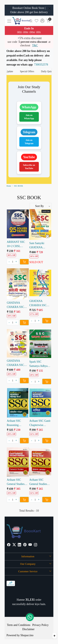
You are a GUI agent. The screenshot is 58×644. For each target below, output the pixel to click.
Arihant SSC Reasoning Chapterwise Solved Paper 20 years (16, 423)
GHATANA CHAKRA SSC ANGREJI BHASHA (15, 305)
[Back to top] (54, 636)
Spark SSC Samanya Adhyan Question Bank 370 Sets (40, 364)
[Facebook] (9, 545)
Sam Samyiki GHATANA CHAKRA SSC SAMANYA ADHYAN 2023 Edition (38, 246)
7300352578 (41, 65)
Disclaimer (28, 629)
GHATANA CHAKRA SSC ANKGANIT (38, 303)
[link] (31, 21)
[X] (14, 545)
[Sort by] (41, 206)
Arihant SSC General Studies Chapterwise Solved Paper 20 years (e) (16, 482)
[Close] (50, 8)
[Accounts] (42, 21)
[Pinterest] (25, 545)
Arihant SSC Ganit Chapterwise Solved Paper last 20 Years (40, 423)
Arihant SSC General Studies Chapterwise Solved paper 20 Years (38, 482)
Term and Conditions (19, 625)
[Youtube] (30, 545)
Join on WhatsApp (29, 117)
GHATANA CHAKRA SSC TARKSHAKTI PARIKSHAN (16, 363)
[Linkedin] (19, 545)
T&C (35, 45)
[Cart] (24, 262)
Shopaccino (27, 635)
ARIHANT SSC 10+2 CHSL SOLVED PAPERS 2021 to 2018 (17, 244)
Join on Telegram (29, 142)
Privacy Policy (41, 625)
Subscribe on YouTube (29, 167)
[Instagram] (36, 545)
